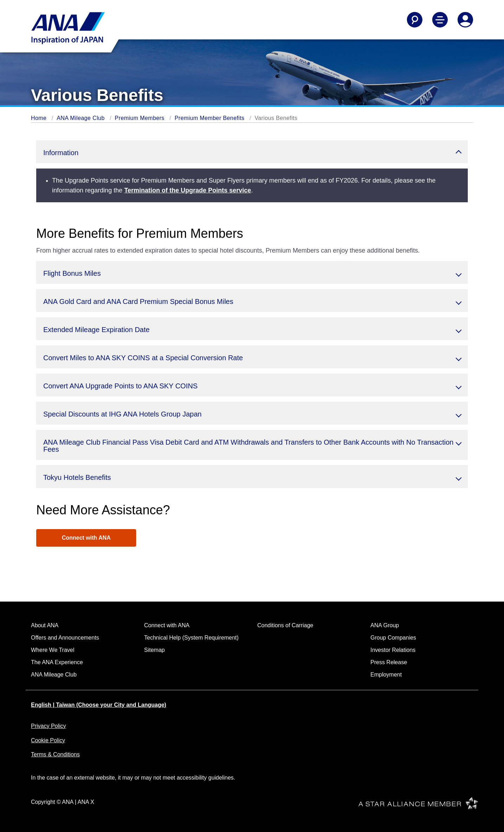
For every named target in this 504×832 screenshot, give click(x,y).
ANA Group (385, 625)
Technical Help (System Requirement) (192, 638)
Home (39, 118)
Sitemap (155, 650)
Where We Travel (53, 650)
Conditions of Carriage (285, 625)
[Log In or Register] (465, 20)
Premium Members (139, 118)
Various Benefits (276, 118)
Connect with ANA (86, 538)
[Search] (415, 20)
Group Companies (393, 638)
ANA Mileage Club (81, 118)
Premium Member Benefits (209, 118)
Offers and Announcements (65, 638)
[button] (252, 152)
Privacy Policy (49, 726)
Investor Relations (393, 650)
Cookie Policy (48, 740)
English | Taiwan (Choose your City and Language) (99, 705)
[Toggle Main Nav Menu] (440, 20)
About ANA (45, 625)
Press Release (389, 662)
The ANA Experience (57, 662)
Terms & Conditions (55, 754)
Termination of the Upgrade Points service (188, 190)
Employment (386, 675)
